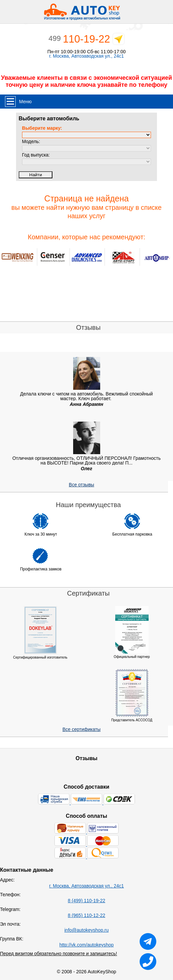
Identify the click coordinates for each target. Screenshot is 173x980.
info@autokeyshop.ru (87, 930)
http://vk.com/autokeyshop (87, 945)
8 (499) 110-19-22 (86, 901)
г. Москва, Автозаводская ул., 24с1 (86, 56)
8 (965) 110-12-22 (86, 915)
